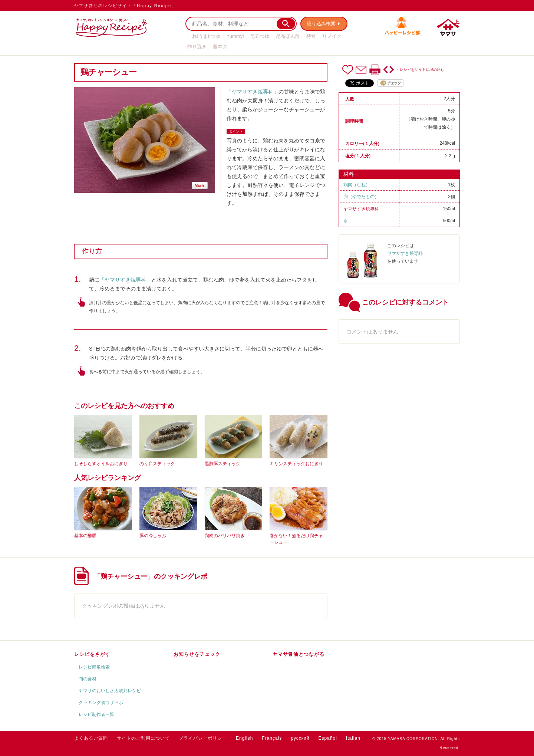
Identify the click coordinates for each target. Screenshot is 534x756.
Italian (353, 738)
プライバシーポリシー (203, 738)
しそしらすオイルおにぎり (101, 464)
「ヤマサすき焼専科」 (253, 92)
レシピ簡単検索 (94, 667)
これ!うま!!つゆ (204, 36)
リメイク (332, 36)
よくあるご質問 (91, 738)
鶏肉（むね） (357, 185)
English (244, 738)
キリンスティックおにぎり (296, 464)
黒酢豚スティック (222, 464)
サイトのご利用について (143, 738)
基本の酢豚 (85, 536)
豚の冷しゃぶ (153, 536)
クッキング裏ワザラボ (101, 703)
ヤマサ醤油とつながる (299, 654)
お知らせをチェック (197, 654)
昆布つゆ (260, 36)
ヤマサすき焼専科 (361, 209)
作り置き (197, 47)
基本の (220, 47)
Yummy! (235, 36)
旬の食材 (88, 679)
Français (272, 738)
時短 (311, 36)
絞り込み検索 (321, 24)
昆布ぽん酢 (288, 36)
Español (327, 738)
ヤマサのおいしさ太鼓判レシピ (110, 691)
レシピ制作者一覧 (96, 714)
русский (300, 738)
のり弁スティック (157, 464)
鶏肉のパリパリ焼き (225, 536)
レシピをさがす (92, 654)
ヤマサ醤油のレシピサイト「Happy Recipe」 (125, 6)
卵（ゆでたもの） (361, 197)
